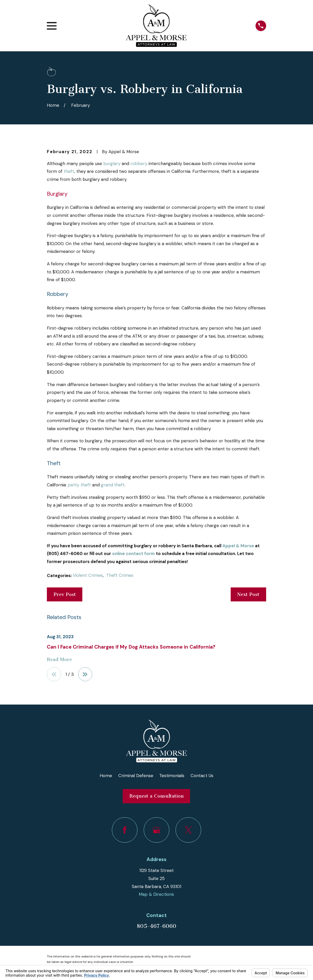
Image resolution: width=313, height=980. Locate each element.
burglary (112, 164)
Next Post (248, 594)
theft (69, 171)
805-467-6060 (156, 926)
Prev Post (65, 594)
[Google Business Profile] (156, 830)
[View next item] (85, 674)
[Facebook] (125, 830)
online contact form (133, 553)
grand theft (113, 485)
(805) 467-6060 (65, 553)
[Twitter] (188, 830)
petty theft (79, 485)
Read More (59, 660)
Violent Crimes (88, 575)
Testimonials (172, 776)
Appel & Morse (238, 546)
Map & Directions (156, 894)
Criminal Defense (136, 776)
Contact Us (202, 776)
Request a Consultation (156, 796)
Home (106, 776)
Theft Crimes (120, 575)
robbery (139, 164)
